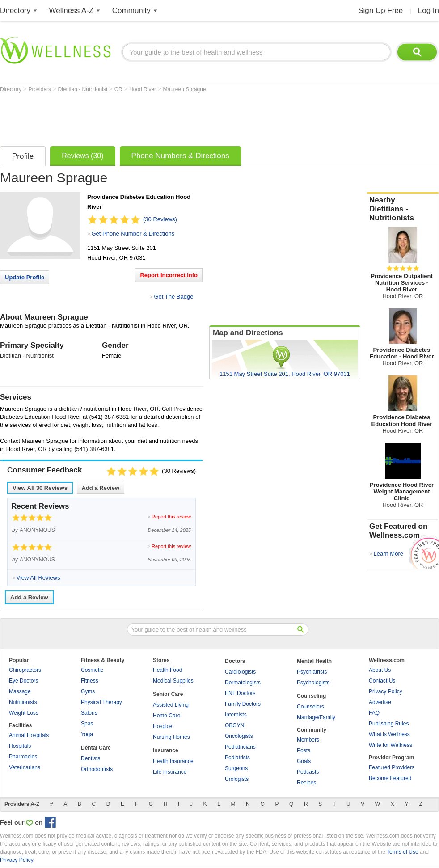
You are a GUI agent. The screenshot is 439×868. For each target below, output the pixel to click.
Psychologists (313, 683)
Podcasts (308, 772)
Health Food (167, 670)
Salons (89, 713)
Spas (87, 724)
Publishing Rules (389, 724)
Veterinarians (25, 767)
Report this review (171, 517)
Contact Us (382, 681)
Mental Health (314, 661)
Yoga (87, 734)
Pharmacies (23, 757)
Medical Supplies (173, 681)
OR (119, 89)
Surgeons (236, 768)
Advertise (380, 702)
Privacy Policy (386, 691)
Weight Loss (24, 713)
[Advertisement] (163, 117)
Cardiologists (240, 672)
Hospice (163, 726)
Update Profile (25, 277)
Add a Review (101, 488)
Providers (40, 89)
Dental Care (96, 748)
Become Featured (390, 778)
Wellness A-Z (72, 11)
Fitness (90, 681)
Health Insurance (173, 761)
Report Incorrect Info (169, 275)
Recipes (306, 783)
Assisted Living (171, 705)
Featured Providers (392, 767)
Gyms (88, 691)
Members (308, 740)
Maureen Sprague (185, 89)
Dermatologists (243, 683)
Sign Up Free (380, 11)
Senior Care (168, 694)
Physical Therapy (101, 702)
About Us (380, 670)
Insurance (166, 750)
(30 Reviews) (160, 219)
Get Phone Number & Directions (133, 234)
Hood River (143, 89)
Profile (23, 156)
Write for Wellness (390, 745)
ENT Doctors (240, 693)
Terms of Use (403, 852)
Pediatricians (240, 747)
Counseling (311, 696)
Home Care (167, 716)
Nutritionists (23, 702)
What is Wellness (389, 734)
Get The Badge (173, 297)
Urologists (237, 779)
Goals (304, 761)
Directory (15, 11)
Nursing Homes (171, 737)
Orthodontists (97, 769)
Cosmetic (92, 670)
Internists (236, 715)
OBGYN (234, 725)
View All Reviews (40, 488)
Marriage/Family (316, 717)
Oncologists (239, 736)
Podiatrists (237, 758)
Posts (304, 750)
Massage (20, 691)
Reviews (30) (82, 156)
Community (131, 11)
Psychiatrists (312, 672)
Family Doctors (243, 704)
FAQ (374, 713)
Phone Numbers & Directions (180, 156)
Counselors (310, 707)
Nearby (403, 209)
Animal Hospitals (29, 735)
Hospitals (20, 746)
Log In (428, 11)
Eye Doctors (23, 681)
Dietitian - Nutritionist (84, 89)
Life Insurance (170, 772)
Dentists (91, 758)
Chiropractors (25, 670)
